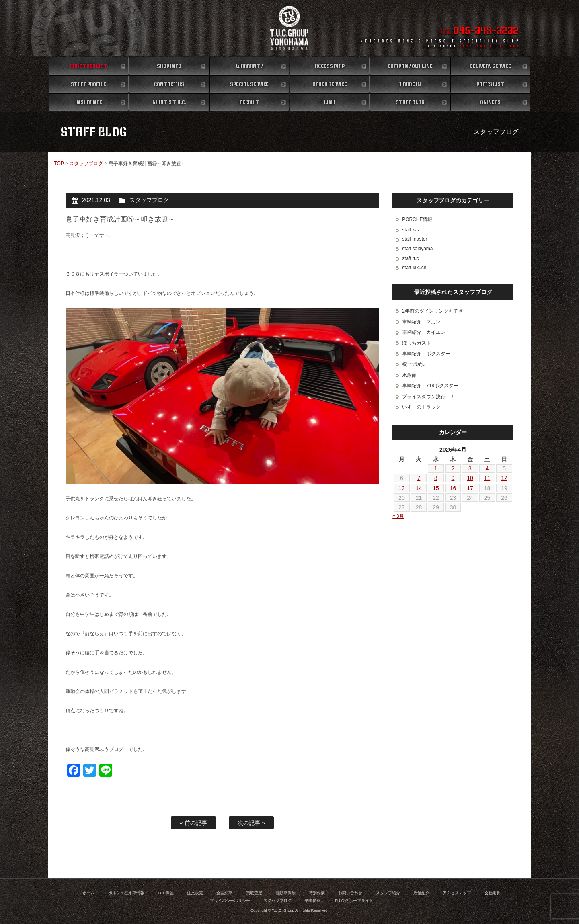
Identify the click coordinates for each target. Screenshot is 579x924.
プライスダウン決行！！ (429, 397)
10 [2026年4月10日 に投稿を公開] (470, 478)
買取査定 (254, 893)
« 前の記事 (193, 823)
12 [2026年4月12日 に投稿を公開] (504, 478)
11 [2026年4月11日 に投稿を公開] (487, 478)
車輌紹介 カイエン (424, 332)
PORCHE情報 (417, 219)
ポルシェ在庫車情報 (126, 893)
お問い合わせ (350, 893)
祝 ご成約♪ (414, 364)
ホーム (89, 893)
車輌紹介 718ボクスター (430, 386)
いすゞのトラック (421, 407)
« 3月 (398, 516)
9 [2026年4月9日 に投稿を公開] (453, 478)
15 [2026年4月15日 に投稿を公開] (436, 488)
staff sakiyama (417, 249)
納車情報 (313, 900)
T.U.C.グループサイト (354, 900)
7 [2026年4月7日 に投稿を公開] (419, 478)
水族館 (409, 375)
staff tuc (411, 258)
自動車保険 (285, 893)
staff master (415, 239)
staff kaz (411, 230)
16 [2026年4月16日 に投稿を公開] (453, 488)
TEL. (479, 31)
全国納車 (224, 893)
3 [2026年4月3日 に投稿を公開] (470, 468)
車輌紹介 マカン (421, 322)
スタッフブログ (86, 164)
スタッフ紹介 (388, 893)
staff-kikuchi (415, 268)
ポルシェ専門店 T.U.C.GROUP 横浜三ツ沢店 (290, 28)
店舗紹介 (421, 893)
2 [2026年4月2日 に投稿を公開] (453, 468)
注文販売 (195, 893)
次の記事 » (251, 823)
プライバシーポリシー (230, 900)
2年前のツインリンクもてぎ (432, 311)
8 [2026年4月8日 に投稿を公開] (436, 478)
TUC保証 (166, 893)
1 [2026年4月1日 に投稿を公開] (436, 468)
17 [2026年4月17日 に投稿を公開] (470, 488)
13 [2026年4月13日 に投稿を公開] (402, 488)
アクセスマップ (457, 893)
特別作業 (317, 893)
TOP (59, 164)
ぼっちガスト (417, 343)
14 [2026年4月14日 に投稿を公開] (419, 488)
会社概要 (493, 893)
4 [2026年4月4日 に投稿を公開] (487, 468)
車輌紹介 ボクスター (426, 354)
